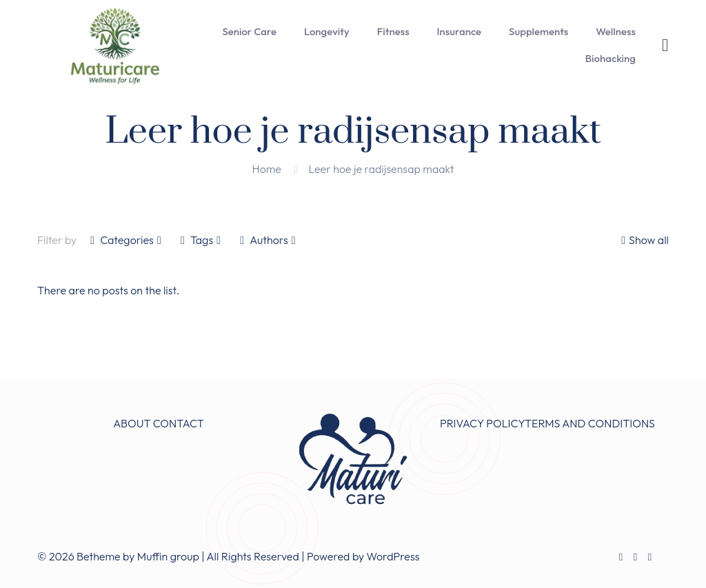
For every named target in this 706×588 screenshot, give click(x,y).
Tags (201, 240)
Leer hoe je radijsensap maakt (381, 169)
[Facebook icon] (621, 557)
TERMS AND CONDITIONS (590, 423)
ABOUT (132, 423)
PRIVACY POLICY (482, 423)
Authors (268, 240)
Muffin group (168, 556)
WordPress (393, 556)
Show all (643, 240)
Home (267, 169)
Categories (126, 240)
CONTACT (179, 423)
